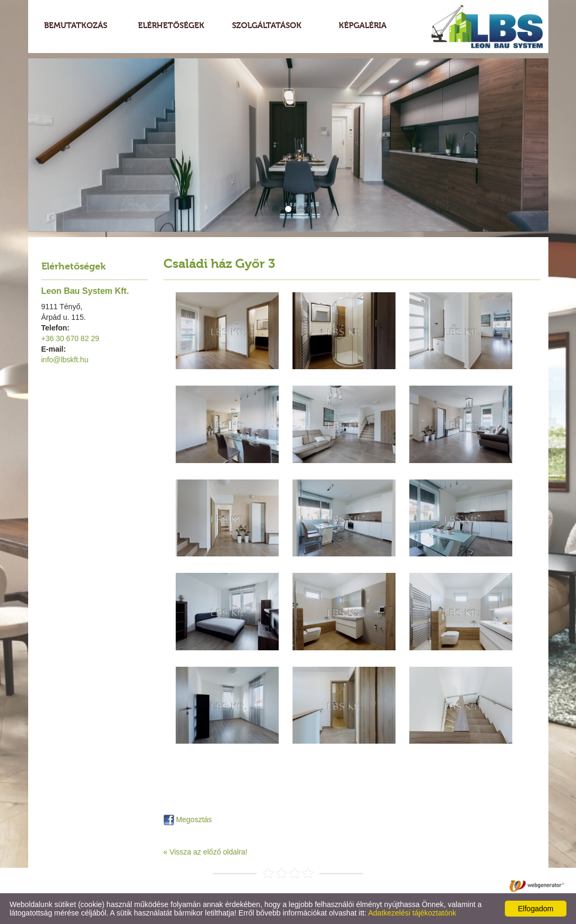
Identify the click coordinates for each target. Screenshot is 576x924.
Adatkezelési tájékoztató (166, 885)
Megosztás (188, 820)
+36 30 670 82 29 (70, 338)
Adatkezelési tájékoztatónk (412, 913)
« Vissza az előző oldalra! (206, 852)
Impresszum (304, 885)
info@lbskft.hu (65, 360)
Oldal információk (245, 885)
